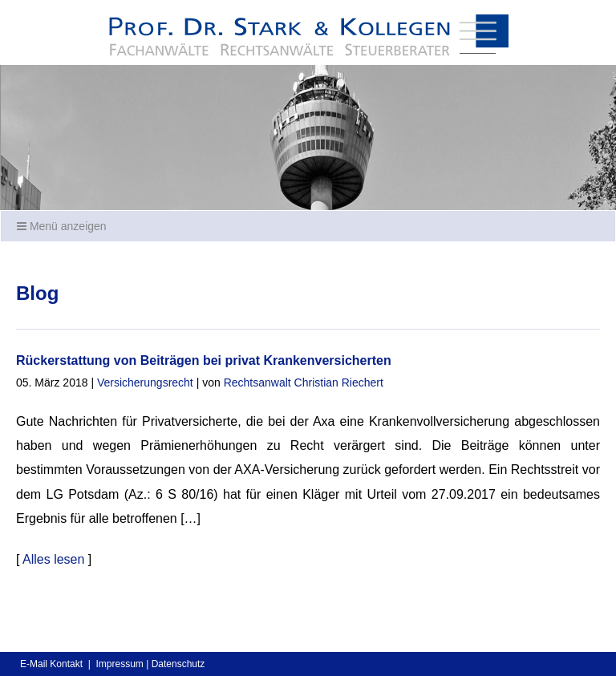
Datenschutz (178, 664)
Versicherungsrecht (145, 383)
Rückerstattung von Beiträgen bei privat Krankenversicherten (204, 360)
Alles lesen (53, 559)
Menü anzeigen (62, 226)
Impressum (119, 664)
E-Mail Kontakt (51, 664)
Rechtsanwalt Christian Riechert (304, 383)
